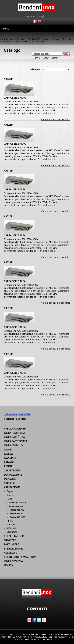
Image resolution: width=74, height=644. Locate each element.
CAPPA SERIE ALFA (15, 98)
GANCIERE (10, 540)
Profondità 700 (17, 510)
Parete (56, 39)
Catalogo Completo (17, 414)
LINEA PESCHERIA (14, 433)
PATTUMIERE (11, 544)
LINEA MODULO (13, 445)
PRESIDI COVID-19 (15, 429)
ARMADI (9, 462)
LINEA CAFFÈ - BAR (15, 437)
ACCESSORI (10, 553)
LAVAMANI (10, 458)
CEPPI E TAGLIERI (14, 536)
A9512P (8, 171)
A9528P (8, 125)
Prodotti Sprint (15, 419)
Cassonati (12, 532)
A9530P (8, 79)
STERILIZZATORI (14, 549)
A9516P (8, 354)
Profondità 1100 (17, 517)
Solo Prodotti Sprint (47, 57)
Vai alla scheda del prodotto (56, 119)
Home (11, 39)
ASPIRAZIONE (34, 39)
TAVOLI (8, 450)
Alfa (64, 39)
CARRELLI (10, 483)
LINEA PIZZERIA (13, 561)
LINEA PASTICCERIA (15, 441)
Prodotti (21, 39)
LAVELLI (8, 454)
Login (42, 16)
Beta (10, 521)
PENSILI (9, 466)
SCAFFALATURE (13, 475)
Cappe (46, 39)
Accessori (11, 528)
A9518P (8, 308)
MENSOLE (10, 479)
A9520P (8, 216)
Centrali (11, 524)
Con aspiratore (16, 506)
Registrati (30, 16)
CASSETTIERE (12, 470)
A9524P (8, 262)
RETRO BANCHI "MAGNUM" (20, 557)
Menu (6, 29)
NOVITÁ (8, 565)
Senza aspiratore (17, 502)
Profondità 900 (20, 41)
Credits (56, 639)
